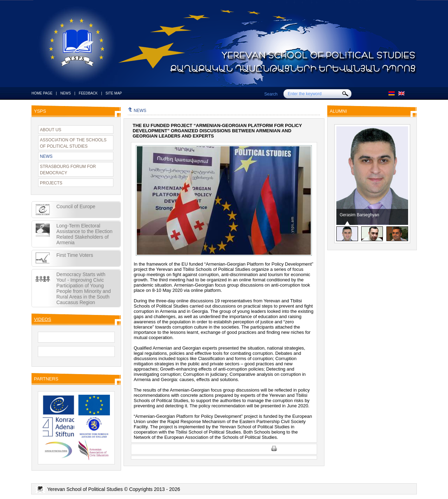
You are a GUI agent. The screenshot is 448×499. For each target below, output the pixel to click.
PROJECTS (51, 183)
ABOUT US (51, 130)
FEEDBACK (88, 93)
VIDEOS (43, 319)
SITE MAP (114, 93)
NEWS (65, 93)
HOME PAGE (42, 93)
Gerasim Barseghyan (360, 215)
